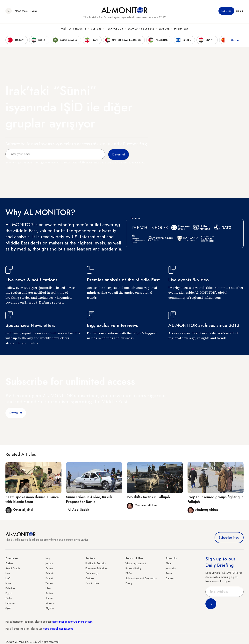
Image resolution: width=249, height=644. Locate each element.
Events (34, 11)
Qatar (9, 598)
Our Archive (92, 583)
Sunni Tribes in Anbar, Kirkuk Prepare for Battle (89, 499)
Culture (96, 29)
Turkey (9, 563)
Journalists (171, 568)
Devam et (16, 413)
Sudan (49, 593)
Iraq (48, 558)
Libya (48, 588)
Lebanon (10, 603)
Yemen (49, 583)
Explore (164, 29)
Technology (114, 29)
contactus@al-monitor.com (58, 629)
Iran (8, 573)
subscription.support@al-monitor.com (72, 622)
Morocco (51, 603)
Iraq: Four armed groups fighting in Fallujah (215, 499)
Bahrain (50, 573)
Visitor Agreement (136, 563)
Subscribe (226, 11)
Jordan (49, 563)
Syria (8, 608)
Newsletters (21, 11)
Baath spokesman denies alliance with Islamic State (32, 499)
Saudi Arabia (13, 568)
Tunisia (49, 598)
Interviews (181, 29)
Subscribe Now (229, 538)
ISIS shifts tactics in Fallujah (148, 497)
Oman (49, 568)
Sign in (240, 11)
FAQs (129, 573)
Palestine (10, 588)
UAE (8, 578)
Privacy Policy (133, 568)
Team (169, 573)
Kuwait (49, 578)
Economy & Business (141, 29)
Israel (8, 583)
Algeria (50, 608)
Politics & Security (73, 29)
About (169, 563)
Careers (170, 578)
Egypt (8, 593)
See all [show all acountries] (236, 41)
